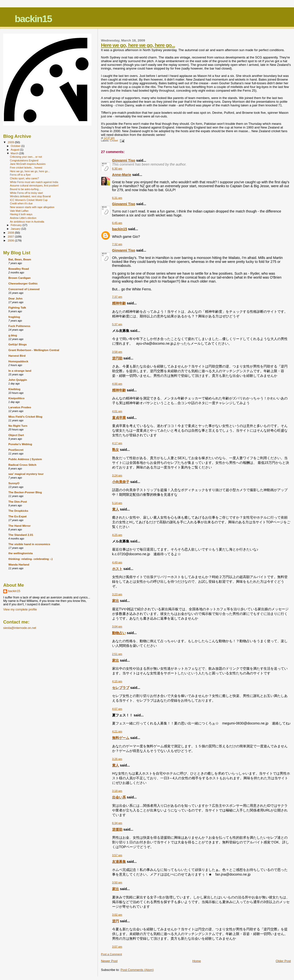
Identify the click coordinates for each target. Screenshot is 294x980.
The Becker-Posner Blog (25, 492)
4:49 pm (117, 562)
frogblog (14, 317)
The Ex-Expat (17, 516)
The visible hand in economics (29, 544)
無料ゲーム (121, 738)
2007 (11, 236)
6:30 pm (117, 169)
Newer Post (109, 961)
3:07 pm (117, 947)
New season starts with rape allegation (32, 207)
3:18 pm (117, 791)
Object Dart (16, 435)
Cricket (114, 141)
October (16, 146)
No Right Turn (18, 426)
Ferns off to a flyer (20, 175)
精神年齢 (119, 303)
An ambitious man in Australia (27, 222)
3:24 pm (117, 475)
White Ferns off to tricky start (26, 193)
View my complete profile (20, 610)
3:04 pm (117, 626)
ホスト (117, 569)
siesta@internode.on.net (20, 628)
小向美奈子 (121, 482)
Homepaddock (18, 361)
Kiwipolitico (16, 398)
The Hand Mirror (20, 526)
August (15, 150)
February (17, 225)
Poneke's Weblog (20, 444)
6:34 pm (117, 823)
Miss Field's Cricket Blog (25, 417)
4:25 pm (117, 535)
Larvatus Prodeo (20, 407)
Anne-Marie (122, 175)
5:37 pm (117, 324)
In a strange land (20, 371)
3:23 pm (117, 594)
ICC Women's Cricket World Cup (29, 200)
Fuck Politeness (19, 326)
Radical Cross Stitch (22, 465)
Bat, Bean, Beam (20, 259)
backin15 (33, 19)
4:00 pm (117, 384)
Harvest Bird (17, 356)
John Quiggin (18, 380)
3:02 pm (117, 915)
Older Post (283, 961)
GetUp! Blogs (18, 344)
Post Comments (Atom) (137, 970)
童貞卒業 (119, 418)
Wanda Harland (19, 564)
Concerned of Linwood (24, 289)
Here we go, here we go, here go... (138, 45)
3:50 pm (117, 882)
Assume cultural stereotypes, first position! (34, 185)
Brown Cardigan (20, 278)
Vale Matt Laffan (19, 211)
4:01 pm (117, 411)
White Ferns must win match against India (34, 182)
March (15, 153)
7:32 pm (117, 244)
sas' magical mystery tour (26, 474)
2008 (11, 233)
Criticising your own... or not (26, 157)
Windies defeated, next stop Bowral (30, 196)
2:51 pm (117, 654)
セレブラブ (121, 688)
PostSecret (16, 450)
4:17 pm (117, 443)
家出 (116, 601)
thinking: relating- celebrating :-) (30, 559)
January (16, 229)
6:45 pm (117, 223)
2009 (11, 142)
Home (197, 961)
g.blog (13, 335)
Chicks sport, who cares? (24, 178)
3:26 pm (117, 759)
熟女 (116, 450)
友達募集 (119, 862)
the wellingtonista (21, 553)
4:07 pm (117, 709)
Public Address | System (25, 459)
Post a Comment (111, 954)
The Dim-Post (18, 502)
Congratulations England (24, 160)
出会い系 (119, 797)
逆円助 (117, 358)
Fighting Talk (17, 307)
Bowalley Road (19, 269)
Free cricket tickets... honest (26, 168)
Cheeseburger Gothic (23, 283)
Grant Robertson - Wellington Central (34, 350)
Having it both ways (21, 214)
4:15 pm (117, 681)
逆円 (116, 921)
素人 (116, 509)
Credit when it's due (21, 203)
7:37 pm (117, 297)
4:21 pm (117, 731)
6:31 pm (117, 198)
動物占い (119, 633)
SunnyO (14, 483)
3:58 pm (117, 352)
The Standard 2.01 (21, 535)
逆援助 (117, 829)
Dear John (15, 298)
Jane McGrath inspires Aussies (28, 164)
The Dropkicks (18, 511)
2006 (11, 240)
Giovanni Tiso (124, 160)
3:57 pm (117, 855)
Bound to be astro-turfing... (25, 189)
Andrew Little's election (23, 218)
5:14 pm (117, 503)
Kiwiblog (14, 389)
